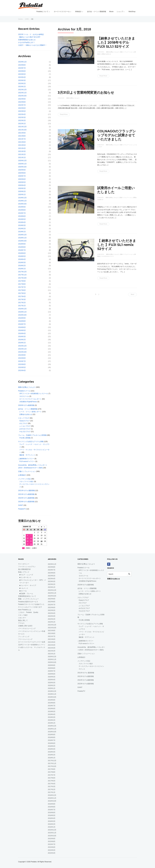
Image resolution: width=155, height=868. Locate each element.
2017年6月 (22, 290)
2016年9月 (22, 318)
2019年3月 (22, 225)
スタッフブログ (24, 418)
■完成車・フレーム (26, 594)
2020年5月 (22, 182)
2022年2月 (22, 120)
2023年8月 (22, 65)
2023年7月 (22, 68)
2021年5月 (22, 145)
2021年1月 (22, 157)
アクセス (21, 623)
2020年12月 (22, 161)
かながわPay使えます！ (27, 42)
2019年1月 (22, 232)
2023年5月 (22, 74)
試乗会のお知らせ (106, 54)
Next (132, 294)
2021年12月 (22, 127)
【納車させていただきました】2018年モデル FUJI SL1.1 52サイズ (116, 42)
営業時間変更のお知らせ (27, 40)
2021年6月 (22, 142)
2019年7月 (22, 213)
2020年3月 (22, 188)
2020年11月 (22, 164)
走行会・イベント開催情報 (97, 12)
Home (20, 19)
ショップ (121, 12)
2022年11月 (22, 93)
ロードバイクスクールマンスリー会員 (32, 642)
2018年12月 (22, 235)
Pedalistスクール (24, 391)
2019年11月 (22, 201)
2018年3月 (22, 262)
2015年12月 (22, 346)
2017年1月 (22, 306)
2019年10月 (22, 204)
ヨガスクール (24, 396)
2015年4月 (22, 370)
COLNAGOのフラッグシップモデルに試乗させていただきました (117, 135)
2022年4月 (22, 114)
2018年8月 (22, 247)
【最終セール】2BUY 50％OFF (29, 37)
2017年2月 (22, 303)
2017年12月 (22, 272)
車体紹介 (80, 12)
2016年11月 (22, 312)
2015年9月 (22, 355)
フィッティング (24, 637)
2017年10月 (22, 278)
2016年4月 (22, 333)
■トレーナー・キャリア (28, 585)
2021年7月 (22, 139)
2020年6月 (22, 179)
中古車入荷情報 (25, 438)
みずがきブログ (25, 429)
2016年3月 (22, 337)
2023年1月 (22, 87)
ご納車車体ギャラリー (26, 459)
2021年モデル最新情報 (26, 494)
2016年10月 (22, 315)
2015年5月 (22, 367)
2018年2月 (22, 266)
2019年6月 (22, 216)
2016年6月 (22, 327)
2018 (27, 19)
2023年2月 (22, 83)
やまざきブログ (25, 432)
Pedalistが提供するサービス (28, 602)
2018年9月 (22, 244)
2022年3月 (22, 117)
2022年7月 (22, 105)
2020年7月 (22, 176)
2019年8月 (22, 210)
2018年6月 (22, 253)
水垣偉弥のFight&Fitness (28, 402)
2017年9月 (22, 281)
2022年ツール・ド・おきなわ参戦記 (31, 34)
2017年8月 (22, 284)
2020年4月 (22, 185)
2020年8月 (22, 173)
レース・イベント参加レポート (30, 412)
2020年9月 (22, 170)
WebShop (132, 12)
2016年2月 (22, 340)
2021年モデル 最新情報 (26, 491)
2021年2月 (22, 154)
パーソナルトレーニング (27, 628)
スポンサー (22, 618)
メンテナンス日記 (25, 479)
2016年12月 (22, 309)
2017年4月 (22, 296)
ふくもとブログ (25, 426)
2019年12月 (22, 198)
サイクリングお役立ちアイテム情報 (31, 442)
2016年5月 (22, 330)
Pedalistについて (44, 12)
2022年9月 (22, 99)
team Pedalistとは (25, 610)
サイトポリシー (24, 564)
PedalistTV (22, 509)
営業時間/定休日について (27, 596)
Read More (103, 76)
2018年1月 (22, 269)
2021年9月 (22, 133)
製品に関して (23, 620)
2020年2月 (22, 191)
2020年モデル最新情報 (26, 405)
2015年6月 (22, 364)
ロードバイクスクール (63, 12)
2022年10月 (22, 96)
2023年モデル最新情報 (26, 502)
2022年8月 (22, 102)
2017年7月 (22, 287)
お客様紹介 (22, 475)
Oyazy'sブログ (25, 421)
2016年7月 (22, 324)
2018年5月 (22, 256)
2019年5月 (22, 219)
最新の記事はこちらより (113, 52)
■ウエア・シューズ (26, 575)
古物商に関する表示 (25, 626)
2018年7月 (22, 250)
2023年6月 (22, 71)
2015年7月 (22, 361)
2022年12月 (22, 90)
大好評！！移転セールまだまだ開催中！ (32, 45)
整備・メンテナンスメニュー (28, 599)
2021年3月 (22, 151)
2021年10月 (22, 130)
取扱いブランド (24, 572)
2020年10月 (22, 167)
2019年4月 (22, 222)
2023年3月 (22, 80)
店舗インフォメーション (126, 52)
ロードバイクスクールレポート (30, 399)
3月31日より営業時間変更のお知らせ (86, 93)
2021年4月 (22, 148)
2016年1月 (22, 343)
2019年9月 (22, 207)
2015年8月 (22, 358)
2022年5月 (22, 111)
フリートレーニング (26, 639)
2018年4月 (22, 259)
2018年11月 (22, 238)
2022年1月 (22, 124)
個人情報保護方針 (25, 569)
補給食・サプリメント (27, 455)
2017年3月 (22, 300)
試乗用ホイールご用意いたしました (116, 190)
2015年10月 (22, 352)
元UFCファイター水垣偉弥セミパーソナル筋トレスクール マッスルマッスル (32, 647)
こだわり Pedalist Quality (28, 612)
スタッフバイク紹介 (26, 482)
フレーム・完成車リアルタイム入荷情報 (32, 435)
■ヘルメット (24, 588)
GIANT (21, 505)
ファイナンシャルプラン (27, 567)
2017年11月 (22, 275)
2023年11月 (22, 62)
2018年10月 (22, 241)
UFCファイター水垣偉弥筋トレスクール (34, 394)
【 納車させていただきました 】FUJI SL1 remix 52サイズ (117, 245)
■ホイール (23, 591)
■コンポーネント (25, 577)
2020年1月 (22, 195)
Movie (111, 12)
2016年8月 (22, 321)
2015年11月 (22, 349)
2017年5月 (22, 293)
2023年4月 (22, 77)
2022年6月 (22, 108)
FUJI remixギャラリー (108, 256)
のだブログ (23, 423)
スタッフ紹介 (23, 615)
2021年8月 (22, 136)
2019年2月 (22, 229)
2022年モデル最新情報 (26, 498)
